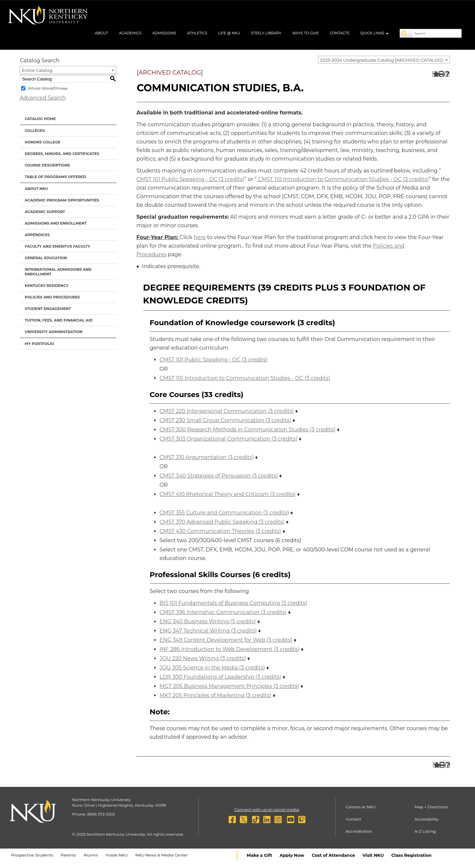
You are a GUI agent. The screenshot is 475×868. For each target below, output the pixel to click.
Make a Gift (259, 855)
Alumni (91, 855)
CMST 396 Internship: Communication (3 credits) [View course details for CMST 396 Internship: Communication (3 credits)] (223, 612)
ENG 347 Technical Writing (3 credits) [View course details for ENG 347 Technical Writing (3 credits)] (208, 631)
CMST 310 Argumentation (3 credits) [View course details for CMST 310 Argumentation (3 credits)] (207, 457)
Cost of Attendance (333, 855)
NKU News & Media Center (161, 855)
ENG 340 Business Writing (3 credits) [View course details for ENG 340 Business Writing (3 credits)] (208, 621)
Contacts (339, 33)
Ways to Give (306, 33)
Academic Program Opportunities (62, 200)
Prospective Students (32, 855)
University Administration (54, 332)
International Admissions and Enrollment (58, 272)
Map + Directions (431, 807)
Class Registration (411, 855)
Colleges (35, 131)
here (200, 237)
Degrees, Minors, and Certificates (62, 154)
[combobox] (384, 60)
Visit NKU (373, 855)
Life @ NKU (229, 33)
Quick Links (374, 33)
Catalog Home (40, 119)
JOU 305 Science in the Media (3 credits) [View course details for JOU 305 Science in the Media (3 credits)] (212, 668)
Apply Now (292, 855)
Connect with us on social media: (267, 809)
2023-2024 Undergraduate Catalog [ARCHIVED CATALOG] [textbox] (381, 60)
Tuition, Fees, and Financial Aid (59, 320)
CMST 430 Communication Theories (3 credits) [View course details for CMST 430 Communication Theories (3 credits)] (221, 531)
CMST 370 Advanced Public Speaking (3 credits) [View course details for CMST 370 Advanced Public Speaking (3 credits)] (222, 522)
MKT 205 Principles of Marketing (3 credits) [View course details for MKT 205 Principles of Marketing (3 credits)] (216, 695)
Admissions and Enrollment (56, 223)
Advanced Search (43, 98)
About (101, 33)
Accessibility (426, 819)
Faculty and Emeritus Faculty (57, 246)
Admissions (164, 33)
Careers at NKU (361, 807)
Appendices (37, 235)
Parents (68, 855)
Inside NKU (117, 855)
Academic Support (45, 212)
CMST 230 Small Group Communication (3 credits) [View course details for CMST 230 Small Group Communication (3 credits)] (225, 420)
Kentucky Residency (47, 286)
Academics (130, 33)
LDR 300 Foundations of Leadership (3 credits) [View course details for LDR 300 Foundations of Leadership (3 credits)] (221, 677)
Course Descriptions (47, 165)
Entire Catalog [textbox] (37, 70)
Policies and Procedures (52, 297)
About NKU (36, 189)
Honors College (43, 142)
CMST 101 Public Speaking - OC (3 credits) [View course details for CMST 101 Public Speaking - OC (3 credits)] (191, 179)
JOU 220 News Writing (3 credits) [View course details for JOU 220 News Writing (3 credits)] (203, 658)
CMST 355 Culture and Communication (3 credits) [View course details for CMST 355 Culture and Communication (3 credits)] (224, 513)
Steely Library (266, 33)
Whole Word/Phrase (48, 88)
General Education (46, 258)
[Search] (406, 33)
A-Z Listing (425, 831)
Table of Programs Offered (55, 177)
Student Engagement (48, 309)
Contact (353, 819)
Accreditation (359, 831)
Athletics (197, 33)
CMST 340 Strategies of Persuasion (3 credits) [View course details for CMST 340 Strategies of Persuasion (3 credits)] (219, 476)
